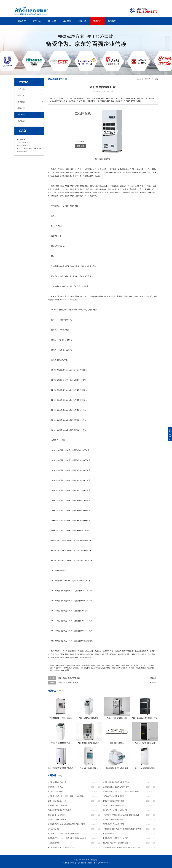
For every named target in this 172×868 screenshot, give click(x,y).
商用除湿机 (59, 360)
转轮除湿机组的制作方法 (57, 819)
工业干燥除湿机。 (109, 833)
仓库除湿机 (74, 296)
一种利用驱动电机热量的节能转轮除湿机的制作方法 (122, 829)
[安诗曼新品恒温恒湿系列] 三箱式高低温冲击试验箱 (122, 847)
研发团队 (133, 2)
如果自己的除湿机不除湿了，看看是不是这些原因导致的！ (122, 792)
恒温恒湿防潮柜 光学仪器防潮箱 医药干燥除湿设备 (67, 824)
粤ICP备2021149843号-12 (102, 863)
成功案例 (67, 21)
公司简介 (122, 2)
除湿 (53, 186)
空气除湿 (74, 310)
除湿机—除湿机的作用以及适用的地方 (117, 782)
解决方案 (52, 21)
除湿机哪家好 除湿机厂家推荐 (69, 678)
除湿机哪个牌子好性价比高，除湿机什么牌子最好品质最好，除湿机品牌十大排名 (67, 796)
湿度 (76, 173)
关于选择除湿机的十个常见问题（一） (62, 847)
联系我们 (112, 21)
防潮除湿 (143, 651)
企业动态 (155, 79)
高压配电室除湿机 (54, 843)
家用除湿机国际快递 (55, 792)
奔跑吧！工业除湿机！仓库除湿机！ (116, 810)
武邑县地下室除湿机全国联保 (114, 796)
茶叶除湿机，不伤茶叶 (56, 787)
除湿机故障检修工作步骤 (57, 782)
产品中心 (37, 21)
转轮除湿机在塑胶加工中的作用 (114, 806)
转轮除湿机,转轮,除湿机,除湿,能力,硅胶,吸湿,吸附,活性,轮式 (122, 815)
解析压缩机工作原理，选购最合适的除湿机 (64, 833)
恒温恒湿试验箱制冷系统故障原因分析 (117, 843)
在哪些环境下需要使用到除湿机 (59, 810)
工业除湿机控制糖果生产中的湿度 (115, 838)
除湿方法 (101, 193)
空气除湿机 (55, 206)
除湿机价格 (123, 296)
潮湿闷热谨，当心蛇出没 (57, 815)
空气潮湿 (70, 173)
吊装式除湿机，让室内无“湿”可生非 (116, 787)
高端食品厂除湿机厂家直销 (68, 683)
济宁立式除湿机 (54, 829)
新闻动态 (97, 21)
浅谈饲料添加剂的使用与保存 (114, 819)
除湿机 (54, 169)
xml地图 (155, 2)
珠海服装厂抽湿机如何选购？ (59, 806)
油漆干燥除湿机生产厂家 (57, 801)
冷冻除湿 (70, 651)
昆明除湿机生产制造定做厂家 (114, 824)
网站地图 (144, 2)
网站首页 (22, 21)
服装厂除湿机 (125, 654)
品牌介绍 (82, 21)
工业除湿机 (92, 296)
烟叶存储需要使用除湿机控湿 (114, 801)
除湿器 (65, 206)
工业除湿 (60, 440)
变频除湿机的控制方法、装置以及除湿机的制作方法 (67, 838)
